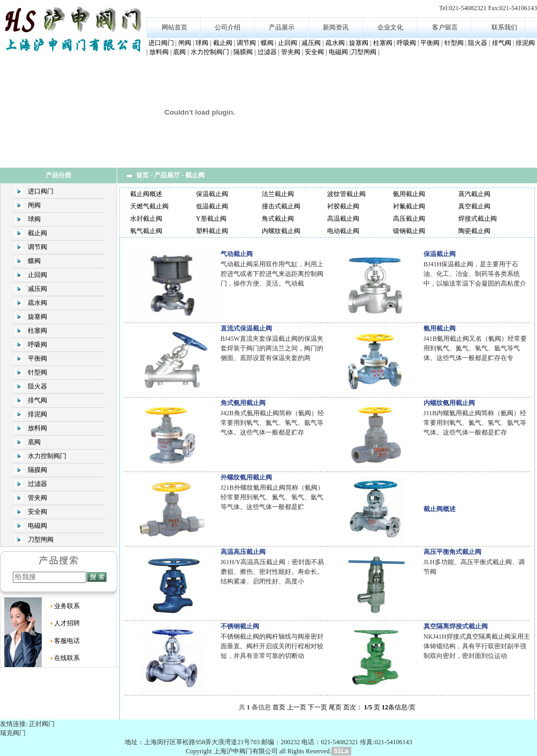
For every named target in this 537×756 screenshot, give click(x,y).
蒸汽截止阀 (474, 194)
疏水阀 (335, 43)
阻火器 (478, 43)
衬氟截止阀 (409, 206)
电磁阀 (338, 52)
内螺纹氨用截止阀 (449, 403)
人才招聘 (67, 623)
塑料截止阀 (212, 231)
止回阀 (288, 43)
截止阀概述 (146, 194)
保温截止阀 (212, 194)
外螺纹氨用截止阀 (246, 477)
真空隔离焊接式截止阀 (456, 626)
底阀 (179, 52)
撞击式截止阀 (281, 206)
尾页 (335, 707)
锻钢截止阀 (409, 231)
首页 (142, 175)
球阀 (202, 43)
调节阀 (246, 43)
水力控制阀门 (210, 52)
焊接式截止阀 (478, 219)
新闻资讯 (336, 27)
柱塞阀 (383, 43)
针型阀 (454, 43)
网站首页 (175, 27)
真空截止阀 (474, 206)
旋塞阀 (359, 43)
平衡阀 (430, 43)
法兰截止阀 (278, 194)
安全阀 (314, 52)
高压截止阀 (409, 219)
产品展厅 (167, 175)
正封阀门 (42, 724)
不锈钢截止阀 (240, 626)
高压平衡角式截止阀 (452, 552)
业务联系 (67, 606)
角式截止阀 (278, 219)
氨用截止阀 (409, 194)
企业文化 (390, 27)
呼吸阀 (406, 43)
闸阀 (185, 43)
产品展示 (282, 27)
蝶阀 (267, 43)
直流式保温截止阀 (246, 328)
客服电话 (67, 641)
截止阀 (223, 43)
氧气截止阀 (146, 231)
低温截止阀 (212, 206)
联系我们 (504, 27)
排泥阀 (525, 43)
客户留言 (445, 27)
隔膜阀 (243, 52)
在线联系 (67, 658)
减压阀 (311, 43)
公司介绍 (228, 27)
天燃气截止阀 (149, 206)
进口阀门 (161, 43)
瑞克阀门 (13, 733)
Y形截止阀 (211, 219)
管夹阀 (291, 52)
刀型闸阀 (364, 52)
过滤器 (267, 52)
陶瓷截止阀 (474, 231)
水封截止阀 (146, 219)
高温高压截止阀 (243, 552)
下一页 (317, 707)
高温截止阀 (343, 219)
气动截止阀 (237, 254)
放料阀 (159, 52)
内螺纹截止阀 (281, 231)
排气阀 (502, 43)
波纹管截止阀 (346, 194)
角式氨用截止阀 (243, 403)
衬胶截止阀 (343, 206)
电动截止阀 (343, 231)
